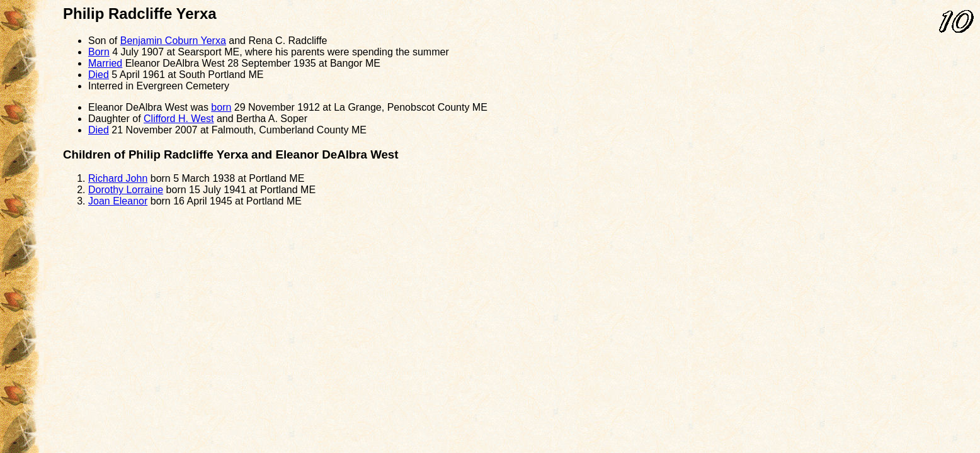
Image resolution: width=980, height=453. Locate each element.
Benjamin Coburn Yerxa (173, 41)
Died (99, 75)
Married (105, 63)
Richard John (118, 178)
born (221, 107)
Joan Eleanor (118, 201)
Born (99, 52)
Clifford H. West (179, 119)
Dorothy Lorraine (126, 190)
